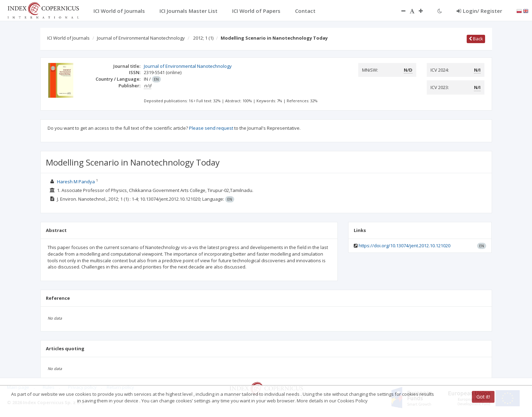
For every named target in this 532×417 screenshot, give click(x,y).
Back (476, 39)
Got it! (483, 397)
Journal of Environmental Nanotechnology (141, 38)
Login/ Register (479, 11)
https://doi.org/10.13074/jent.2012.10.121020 (404, 246)
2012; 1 (203, 38)
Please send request (211, 128)
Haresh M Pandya (76, 182)
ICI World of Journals (68, 38)
